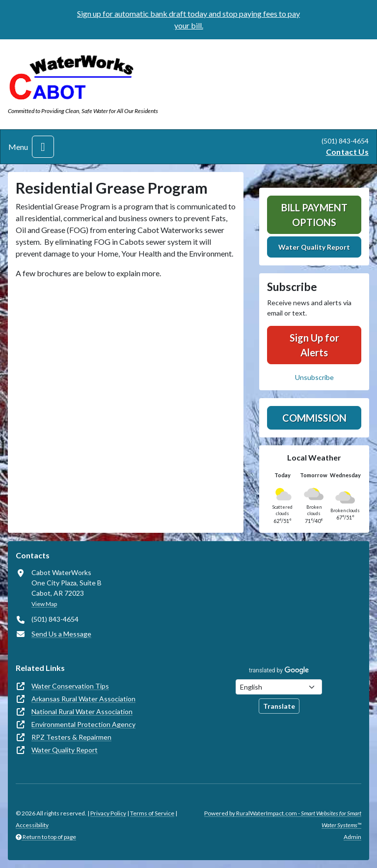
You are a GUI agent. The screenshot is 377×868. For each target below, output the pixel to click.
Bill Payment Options (314, 215)
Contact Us (347, 152)
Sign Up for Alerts (314, 345)
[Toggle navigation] (43, 147)
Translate (279, 706)
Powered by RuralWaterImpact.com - (283, 819)
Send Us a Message (61, 634)
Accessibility (32, 825)
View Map (44, 604)
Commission (314, 418)
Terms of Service (152, 813)
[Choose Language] (279, 687)
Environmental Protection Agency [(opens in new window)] (83, 724)
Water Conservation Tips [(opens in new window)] (70, 686)
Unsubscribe (314, 377)
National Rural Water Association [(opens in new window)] (82, 711)
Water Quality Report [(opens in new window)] (65, 750)
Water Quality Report (314, 247)
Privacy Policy (108, 813)
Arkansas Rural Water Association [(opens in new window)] (83, 699)
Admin (352, 837)
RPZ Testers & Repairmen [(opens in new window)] (71, 737)
